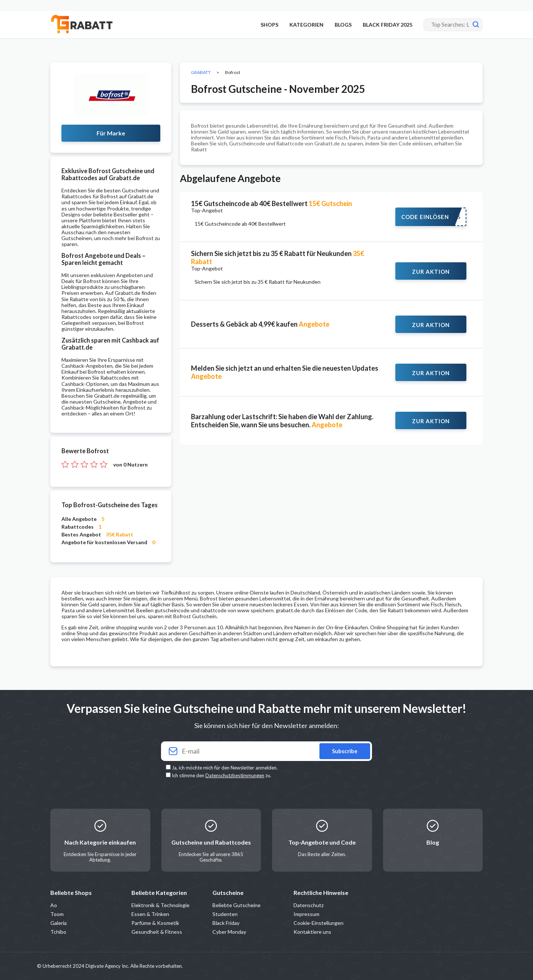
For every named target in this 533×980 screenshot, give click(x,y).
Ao (54, 905)
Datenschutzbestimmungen (235, 775)
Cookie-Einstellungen (319, 923)
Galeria (58, 923)
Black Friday (226, 923)
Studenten (225, 914)
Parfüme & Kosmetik (155, 923)
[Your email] (266, 751)
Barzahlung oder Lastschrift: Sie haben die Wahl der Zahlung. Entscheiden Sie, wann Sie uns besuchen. (282, 421)
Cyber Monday (229, 932)
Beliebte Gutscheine (237, 905)
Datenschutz (309, 905)
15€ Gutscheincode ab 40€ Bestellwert (271, 203)
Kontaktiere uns (312, 932)
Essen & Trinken (150, 914)
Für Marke (111, 133)
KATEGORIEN (306, 25)
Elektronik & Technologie (160, 905)
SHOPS (269, 25)
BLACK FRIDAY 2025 (388, 25)
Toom (57, 914)
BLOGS (343, 25)
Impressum (306, 914)
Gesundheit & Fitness (157, 932)
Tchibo (58, 932)
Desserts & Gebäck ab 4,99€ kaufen (260, 324)
